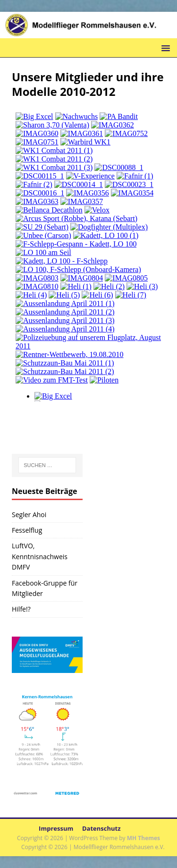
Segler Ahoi (29, 515)
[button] (164, 47)
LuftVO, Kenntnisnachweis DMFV (40, 556)
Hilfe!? (21, 609)
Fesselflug (27, 530)
